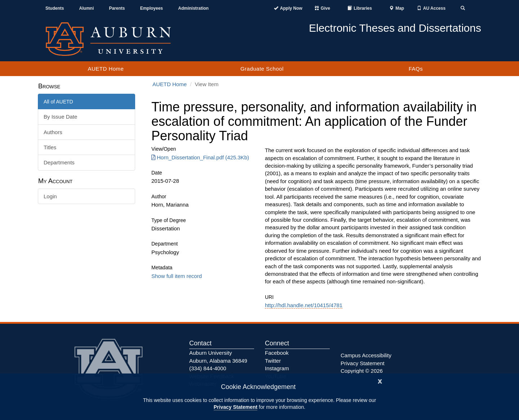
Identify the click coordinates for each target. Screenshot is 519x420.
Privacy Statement (236, 407)
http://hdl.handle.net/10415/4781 (304, 305)
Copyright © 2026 (362, 371)
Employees (152, 8)
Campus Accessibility (366, 355)
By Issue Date (60, 117)
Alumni (87, 8)
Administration (193, 8)
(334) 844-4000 (208, 368)
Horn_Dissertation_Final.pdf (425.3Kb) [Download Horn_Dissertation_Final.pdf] (200, 157)
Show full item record (177, 276)
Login (50, 196)
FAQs (416, 69)
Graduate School (262, 69)
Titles (50, 147)
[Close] (380, 381)
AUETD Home (106, 69)
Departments (59, 162)
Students (55, 8)
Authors (53, 132)
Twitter (273, 361)
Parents (117, 8)
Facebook (277, 353)
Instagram (277, 368)
